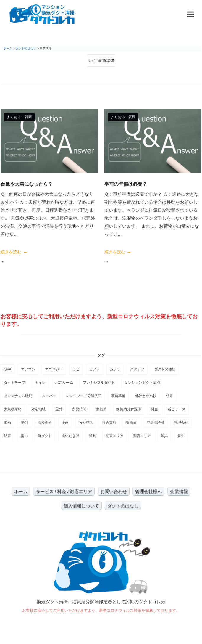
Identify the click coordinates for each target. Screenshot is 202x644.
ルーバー (49, 396)
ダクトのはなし (123, 506)
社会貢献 (109, 423)
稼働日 (131, 423)
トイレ (40, 383)
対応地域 (38, 409)
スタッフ (137, 369)
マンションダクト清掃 (142, 383)
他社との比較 (146, 396)
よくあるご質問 (19, 117)
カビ (76, 369)
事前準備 (118, 396)
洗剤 (24, 423)
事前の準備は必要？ (126, 184)
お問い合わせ (114, 491)
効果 (169, 396)
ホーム (21, 491)
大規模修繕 (13, 409)
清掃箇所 (45, 423)
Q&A (8, 369)
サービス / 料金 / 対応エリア (64, 491)
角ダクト (45, 436)
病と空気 (85, 423)
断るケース (177, 409)
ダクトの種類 (165, 369)
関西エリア (142, 436)
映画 (7, 423)
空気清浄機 (155, 423)
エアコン (28, 369)
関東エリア (114, 436)
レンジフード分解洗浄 (84, 396)
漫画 (65, 423)
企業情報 (179, 491)
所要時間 (79, 409)
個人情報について (81, 506)
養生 (181, 436)
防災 (164, 436)
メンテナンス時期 (18, 396)
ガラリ (115, 369)
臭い (24, 436)
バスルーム (64, 383)
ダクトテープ (14, 383)
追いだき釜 (70, 436)
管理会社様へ (148, 491)
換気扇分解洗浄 (129, 409)
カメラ (95, 369)
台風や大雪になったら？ (27, 184)
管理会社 (181, 423)
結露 (7, 436)
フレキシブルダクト (99, 383)
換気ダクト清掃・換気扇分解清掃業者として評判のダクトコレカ (101, 602)
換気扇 (101, 409)
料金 (154, 409)
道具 (93, 436)
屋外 (59, 409)
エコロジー (54, 369)
